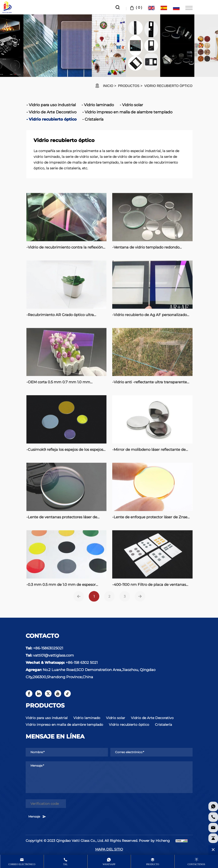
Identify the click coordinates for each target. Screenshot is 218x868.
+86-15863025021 (48, 648)
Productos (129, 86)
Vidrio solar (133, 105)
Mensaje (37, 817)
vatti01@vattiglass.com (53, 655)
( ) (136, 7)
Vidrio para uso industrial (52, 105)
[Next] (140, 602)
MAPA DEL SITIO (109, 849)
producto (153, 864)
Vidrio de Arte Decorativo (53, 112)
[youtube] (58, 694)
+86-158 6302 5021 (82, 662)
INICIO (108, 86)
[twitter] (48, 694)
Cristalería (94, 119)
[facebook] (29, 694)
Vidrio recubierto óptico (168, 86)
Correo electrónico (22, 864)
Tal (65, 864)
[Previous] (79, 602)
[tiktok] (67, 694)
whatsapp (109, 864)
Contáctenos (196, 864)
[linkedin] (39, 694)
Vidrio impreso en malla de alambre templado (129, 112)
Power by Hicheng (154, 841)
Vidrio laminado (99, 105)
